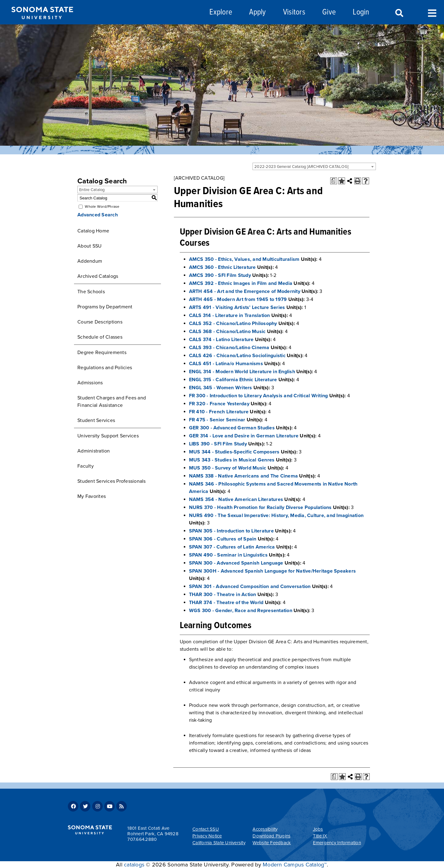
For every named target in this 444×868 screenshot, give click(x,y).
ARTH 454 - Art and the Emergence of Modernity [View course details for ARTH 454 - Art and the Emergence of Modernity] (245, 291)
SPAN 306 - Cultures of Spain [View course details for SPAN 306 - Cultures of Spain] (223, 539)
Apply (257, 13)
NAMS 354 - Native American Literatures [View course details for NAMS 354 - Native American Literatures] (236, 499)
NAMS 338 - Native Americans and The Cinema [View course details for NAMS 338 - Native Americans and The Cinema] (244, 476)
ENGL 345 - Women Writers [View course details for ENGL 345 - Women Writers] (221, 388)
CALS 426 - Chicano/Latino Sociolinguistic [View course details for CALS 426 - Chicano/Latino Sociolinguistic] (237, 356)
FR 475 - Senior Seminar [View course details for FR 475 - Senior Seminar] (217, 420)
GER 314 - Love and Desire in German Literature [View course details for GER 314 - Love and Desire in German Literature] (244, 436)
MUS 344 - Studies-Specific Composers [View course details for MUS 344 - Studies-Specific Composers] (234, 452)
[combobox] (314, 166)
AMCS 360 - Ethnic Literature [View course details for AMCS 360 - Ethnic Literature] (222, 267)
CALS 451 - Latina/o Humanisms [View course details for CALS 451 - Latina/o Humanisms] (226, 364)
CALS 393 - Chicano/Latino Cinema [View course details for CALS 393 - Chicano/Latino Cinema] (229, 348)
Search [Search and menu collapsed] (399, 13)
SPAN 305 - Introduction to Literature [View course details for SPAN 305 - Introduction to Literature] (231, 531)
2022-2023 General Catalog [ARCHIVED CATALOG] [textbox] (301, 167)
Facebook (73, 806)
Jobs (318, 829)
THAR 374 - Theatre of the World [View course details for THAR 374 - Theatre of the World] (226, 603)
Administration (94, 451)
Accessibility (265, 829)
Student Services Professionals (112, 481)
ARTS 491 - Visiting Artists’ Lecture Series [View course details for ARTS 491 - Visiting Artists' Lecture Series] (237, 307)
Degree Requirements (102, 353)
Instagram (97, 806)
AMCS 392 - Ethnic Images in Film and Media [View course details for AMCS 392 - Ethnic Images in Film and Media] (241, 283)
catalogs (134, 865)
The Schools (91, 292)
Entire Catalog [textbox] (92, 190)
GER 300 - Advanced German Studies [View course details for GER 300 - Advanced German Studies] (232, 428)
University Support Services (108, 436)
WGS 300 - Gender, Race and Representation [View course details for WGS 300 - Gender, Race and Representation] (241, 611)
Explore (221, 13)
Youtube (109, 806)
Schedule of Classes (100, 337)
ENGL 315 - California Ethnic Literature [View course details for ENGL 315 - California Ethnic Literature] (233, 380)
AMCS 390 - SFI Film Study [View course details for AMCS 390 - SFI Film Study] (220, 275)
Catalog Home (93, 231)
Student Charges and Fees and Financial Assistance (112, 402)
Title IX (320, 836)
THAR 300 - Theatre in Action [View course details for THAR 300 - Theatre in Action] (223, 595)
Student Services (96, 420)
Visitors (294, 13)
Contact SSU (206, 829)
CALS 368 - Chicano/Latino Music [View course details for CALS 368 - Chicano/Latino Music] (227, 332)
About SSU (89, 246)
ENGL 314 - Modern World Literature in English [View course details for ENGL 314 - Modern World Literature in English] (242, 372)
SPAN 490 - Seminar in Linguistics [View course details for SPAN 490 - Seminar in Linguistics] (228, 555)
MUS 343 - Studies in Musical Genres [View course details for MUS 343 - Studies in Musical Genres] (232, 460)
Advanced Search (98, 215)
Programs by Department (105, 307)
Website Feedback (272, 843)
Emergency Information (337, 843)
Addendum (90, 261)
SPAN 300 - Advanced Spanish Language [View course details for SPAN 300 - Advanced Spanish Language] (236, 563)
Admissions (90, 383)
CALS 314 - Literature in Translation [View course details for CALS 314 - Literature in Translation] (230, 315)
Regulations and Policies (105, 368)
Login (361, 13)
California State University (219, 843)
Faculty (86, 466)
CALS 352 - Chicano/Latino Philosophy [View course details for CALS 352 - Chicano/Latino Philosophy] (233, 323)
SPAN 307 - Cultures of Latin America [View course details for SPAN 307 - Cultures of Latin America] (232, 547)
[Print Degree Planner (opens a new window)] (334, 181)
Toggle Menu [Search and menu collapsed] (432, 13)
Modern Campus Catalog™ (295, 865)
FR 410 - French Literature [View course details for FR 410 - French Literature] (219, 412)
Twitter (85, 806)
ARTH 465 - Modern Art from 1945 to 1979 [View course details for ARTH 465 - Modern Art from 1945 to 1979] (238, 299)
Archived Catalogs (98, 276)
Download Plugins (271, 836)
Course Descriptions (100, 322)
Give (329, 13)
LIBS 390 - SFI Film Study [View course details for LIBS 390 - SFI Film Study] (218, 444)
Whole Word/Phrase (102, 207)
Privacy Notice (207, 836)
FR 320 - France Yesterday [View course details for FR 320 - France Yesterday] (219, 404)
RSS (121, 806)
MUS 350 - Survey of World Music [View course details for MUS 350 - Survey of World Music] (228, 468)
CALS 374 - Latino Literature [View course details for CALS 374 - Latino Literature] (221, 340)
